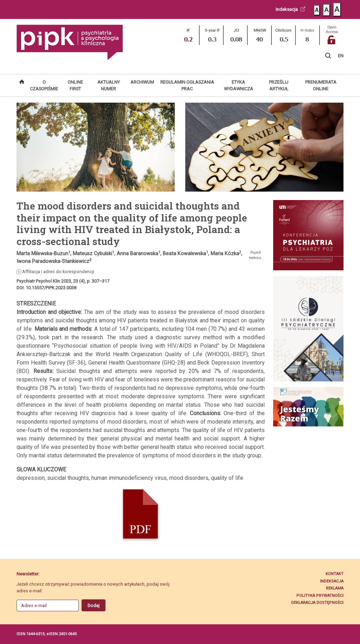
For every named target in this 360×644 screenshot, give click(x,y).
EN (341, 56)
